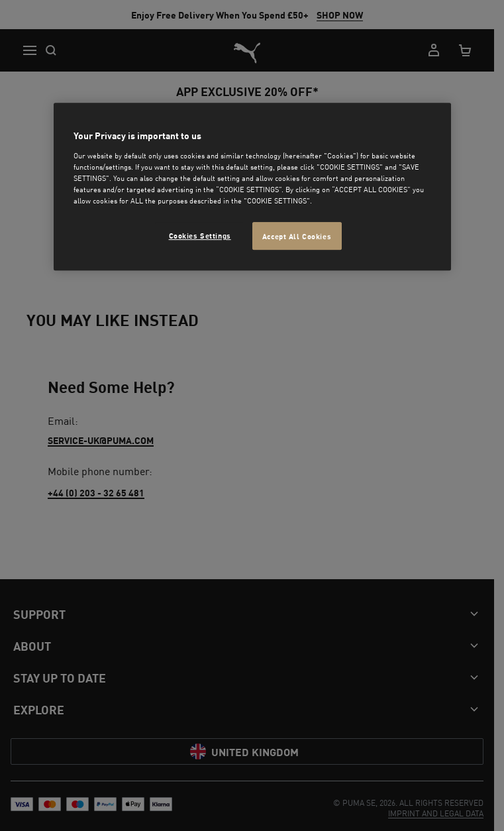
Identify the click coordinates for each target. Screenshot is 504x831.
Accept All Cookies (297, 236)
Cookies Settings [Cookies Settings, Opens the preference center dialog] (200, 235)
